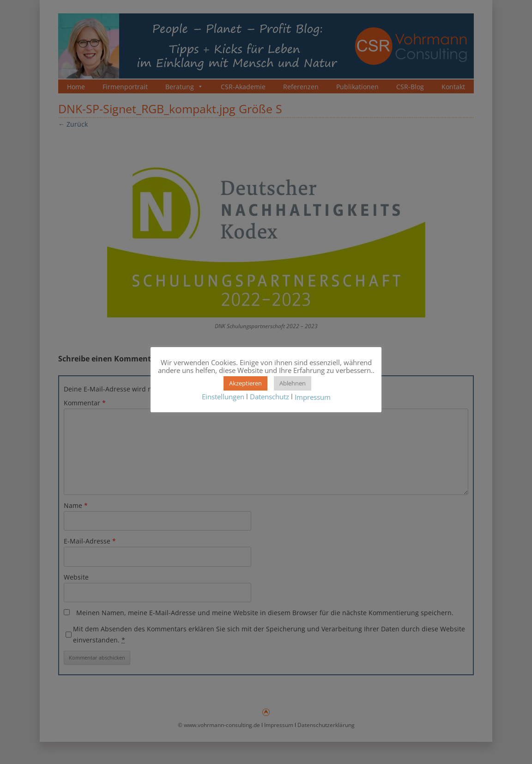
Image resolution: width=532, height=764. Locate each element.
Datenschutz (269, 397)
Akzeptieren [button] (245, 383)
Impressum (313, 397)
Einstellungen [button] (223, 397)
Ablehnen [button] (293, 383)
